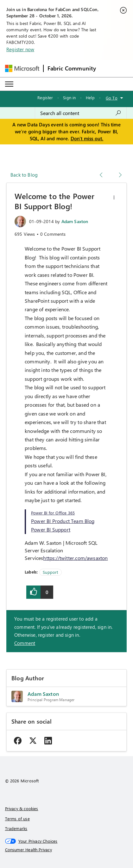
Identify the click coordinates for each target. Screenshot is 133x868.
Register (45, 97)
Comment (25, 643)
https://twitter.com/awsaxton (75, 558)
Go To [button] (112, 98)
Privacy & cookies (22, 808)
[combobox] (81, 113)
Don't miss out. (87, 138)
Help (90, 97)
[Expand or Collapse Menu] (9, 84)
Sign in (69, 97)
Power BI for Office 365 (53, 513)
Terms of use (17, 819)
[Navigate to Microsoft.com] (22, 68)
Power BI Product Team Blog (63, 521)
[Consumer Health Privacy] (67, 850)
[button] (114, 197)
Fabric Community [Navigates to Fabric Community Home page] (72, 68)
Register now (20, 49)
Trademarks (16, 828)
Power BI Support (51, 529)
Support (50, 572)
